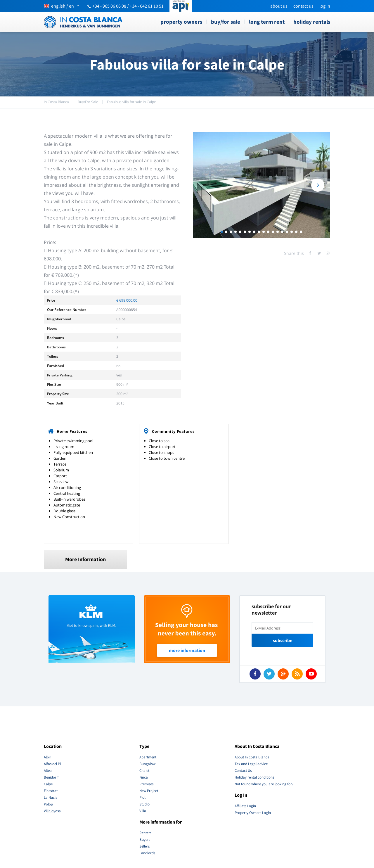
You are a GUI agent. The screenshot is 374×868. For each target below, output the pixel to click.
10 (264, 232)
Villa (143, 811)
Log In (325, 6)
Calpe (48, 784)
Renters (145, 833)
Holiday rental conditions (254, 777)
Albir (47, 757)
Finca (144, 777)
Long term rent (267, 22)
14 (282, 232)
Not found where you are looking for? (264, 784)
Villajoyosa (52, 811)
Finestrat (51, 791)
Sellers (144, 846)
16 (292, 232)
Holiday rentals (312, 22)
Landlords (147, 853)
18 (301, 232)
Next (318, 185)
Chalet (144, 771)
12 (273, 232)
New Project (149, 791)
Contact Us (303, 6)
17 (296, 232)
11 (268, 232)
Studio (144, 804)
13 (278, 232)
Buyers (145, 840)
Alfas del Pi (52, 764)
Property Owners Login (253, 813)
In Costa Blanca (56, 102)
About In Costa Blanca (252, 757)
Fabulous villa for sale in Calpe (131, 102)
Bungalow (147, 764)
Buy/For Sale (226, 22)
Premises (146, 784)
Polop (48, 804)
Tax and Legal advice (251, 764)
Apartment (148, 757)
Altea (48, 771)
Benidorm (52, 777)
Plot (142, 797)
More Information (85, 559)
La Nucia (51, 797)
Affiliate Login (245, 806)
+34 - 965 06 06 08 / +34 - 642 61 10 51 (128, 6)
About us (279, 6)
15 (287, 232)
